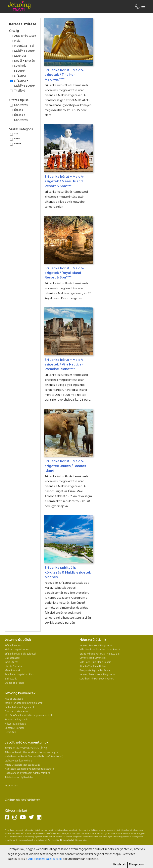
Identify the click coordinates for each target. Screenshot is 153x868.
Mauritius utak (13, 670)
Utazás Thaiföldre (15, 683)
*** (16, 135)
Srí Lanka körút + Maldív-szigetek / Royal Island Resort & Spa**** (64, 273)
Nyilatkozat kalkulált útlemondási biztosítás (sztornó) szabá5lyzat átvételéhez (34, 759)
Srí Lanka (20, 76)
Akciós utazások (14, 699)
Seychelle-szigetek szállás (19, 675)
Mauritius (20, 56)
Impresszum (11, 786)
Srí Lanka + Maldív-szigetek (25, 83)
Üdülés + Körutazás (21, 118)
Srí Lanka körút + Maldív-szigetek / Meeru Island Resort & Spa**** (64, 181)
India (17, 41)
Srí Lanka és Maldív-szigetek (21, 654)
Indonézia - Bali (24, 46)
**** (17, 139)
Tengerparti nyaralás (16, 720)
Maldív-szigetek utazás (18, 650)
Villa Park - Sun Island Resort (95, 662)
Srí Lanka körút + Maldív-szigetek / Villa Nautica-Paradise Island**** (64, 364)
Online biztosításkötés (23, 800)
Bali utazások (12, 658)
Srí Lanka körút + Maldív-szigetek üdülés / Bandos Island (65, 466)
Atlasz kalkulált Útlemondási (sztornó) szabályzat (32, 752)
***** (18, 144)
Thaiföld (20, 91)
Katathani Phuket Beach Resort (97, 679)
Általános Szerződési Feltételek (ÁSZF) (26, 748)
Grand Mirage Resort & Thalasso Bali (100, 654)
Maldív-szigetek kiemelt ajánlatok (24, 703)
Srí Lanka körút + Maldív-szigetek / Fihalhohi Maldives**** (64, 75)
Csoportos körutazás (16, 711)
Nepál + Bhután (24, 61)
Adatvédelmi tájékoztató (19, 777)
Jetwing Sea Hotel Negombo (96, 646)
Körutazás (21, 105)
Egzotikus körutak (15, 728)
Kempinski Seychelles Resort (95, 670)
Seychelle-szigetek (21, 69)
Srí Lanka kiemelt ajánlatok (20, 707)
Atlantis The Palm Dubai (93, 666)
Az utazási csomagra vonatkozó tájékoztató (29, 769)
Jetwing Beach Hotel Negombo (97, 675)
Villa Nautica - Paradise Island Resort (100, 650)
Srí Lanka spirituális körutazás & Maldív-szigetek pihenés (68, 572)
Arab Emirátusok (25, 36)
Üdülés (19, 110)
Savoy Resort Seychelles (93, 658)
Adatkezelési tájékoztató (45, 859)
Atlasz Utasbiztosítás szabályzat (22, 765)
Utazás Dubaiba (14, 666)
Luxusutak (10, 732)
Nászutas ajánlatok (16, 724)
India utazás (11, 662)
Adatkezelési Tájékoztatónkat (61, 840)
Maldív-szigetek (25, 51)
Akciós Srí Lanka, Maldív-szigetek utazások (29, 716)
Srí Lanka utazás (14, 646)
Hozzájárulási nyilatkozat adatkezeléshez (27, 773)
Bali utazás (11, 679)
